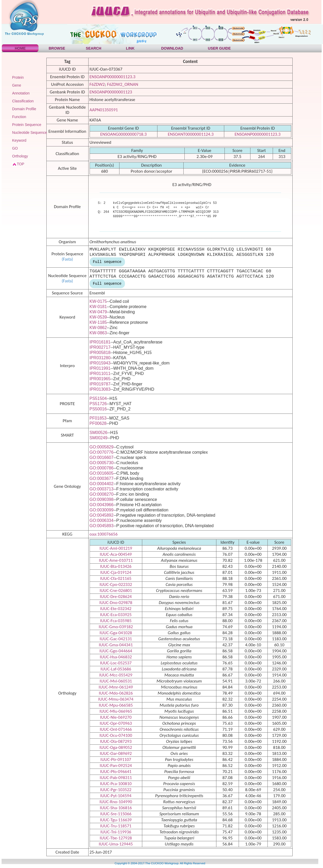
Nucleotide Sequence (29, 133)
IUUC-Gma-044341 (116, 645)
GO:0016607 (102, 457)
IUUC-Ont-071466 (116, 729)
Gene (17, 85)
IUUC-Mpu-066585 (116, 705)
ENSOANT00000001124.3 (191, 134)
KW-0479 (98, 312)
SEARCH (94, 48)
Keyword (19, 140)
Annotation (21, 93)
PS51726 (98, 404)
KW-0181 (98, 307)
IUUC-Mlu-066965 (116, 711)
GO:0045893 (102, 526)
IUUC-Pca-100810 (116, 784)
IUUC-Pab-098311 (116, 778)
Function (19, 117)
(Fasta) (67, 259)
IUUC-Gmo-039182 (116, 627)
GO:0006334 (102, 520)
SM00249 (99, 438)
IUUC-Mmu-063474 (116, 699)
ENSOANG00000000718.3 (124, 134)
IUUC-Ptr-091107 (116, 759)
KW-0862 (98, 328)
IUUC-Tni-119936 (116, 832)
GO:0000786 (102, 468)
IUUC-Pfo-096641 (116, 772)
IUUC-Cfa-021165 (116, 578)
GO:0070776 (102, 452)
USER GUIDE (219, 48)
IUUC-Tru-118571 (116, 826)
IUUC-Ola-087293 (116, 741)
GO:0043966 (102, 505)
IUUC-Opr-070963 (116, 723)
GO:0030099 (102, 510)
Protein (18, 77)
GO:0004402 (102, 484)
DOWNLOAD (172, 48)
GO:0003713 (102, 489)
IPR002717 (100, 347)
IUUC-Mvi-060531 (116, 681)
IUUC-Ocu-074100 (116, 735)
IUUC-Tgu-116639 (116, 820)
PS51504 (98, 398)
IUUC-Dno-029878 (116, 603)
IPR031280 (100, 358)
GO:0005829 (102, 447)
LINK (130, 48)
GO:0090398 (102, 499)
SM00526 (99, 433)
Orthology (20, 156)
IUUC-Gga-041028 (116, 633)
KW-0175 (98, 301)
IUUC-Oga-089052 (116, 747)
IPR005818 (100, 353)
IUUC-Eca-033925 (116, 615)
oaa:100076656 (104, 534)
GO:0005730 (102, 463)
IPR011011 (100, 374)
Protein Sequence (27, 125)
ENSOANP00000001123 (111, 92)
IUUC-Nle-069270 (116, 717)
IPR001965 (100, 379)
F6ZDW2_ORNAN (122, 84)
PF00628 (98, 423)
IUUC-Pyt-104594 (116, 796)
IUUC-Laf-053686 (116, 669)
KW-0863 (98, 333)
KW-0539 (98, 317)
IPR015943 (100, 363)
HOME (20, 48)
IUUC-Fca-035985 (116, 621)
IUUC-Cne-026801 (116, 591)
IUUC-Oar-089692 (116, 753)
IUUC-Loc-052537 (116, 663)
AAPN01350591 (104, 110)
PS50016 (98, 409)
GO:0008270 (102, 494)
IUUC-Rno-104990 (116, 802)
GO (15, 148)
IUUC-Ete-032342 (116, 609)
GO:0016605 (102, 473)
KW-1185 (98, 322)
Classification (23, 101)
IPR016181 (100, 342)
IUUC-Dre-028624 (116, 597)
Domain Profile (24, 109)
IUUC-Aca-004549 (116, 554)
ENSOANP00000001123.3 (113, 77)
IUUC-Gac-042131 (116, 639)
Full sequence (107, 262)
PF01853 (98, 418)
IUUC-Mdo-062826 (116, 693)
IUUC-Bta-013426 (116, 566)
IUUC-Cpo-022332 (116, 584)
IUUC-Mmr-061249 (116, 687)
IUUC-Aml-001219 (116, 548)
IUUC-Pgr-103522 (116, 790)
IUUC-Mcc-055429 (116, 675)
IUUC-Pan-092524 (116, 766)
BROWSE (57, 48)
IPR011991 (100, 368)
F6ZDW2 (97, 84)
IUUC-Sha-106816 (116, 808)
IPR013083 (100, 389)
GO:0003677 (102, 478)
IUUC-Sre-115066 (116, 814)
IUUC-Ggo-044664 (116, 651)
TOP (21, 164)
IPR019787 (100, 384)
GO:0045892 (102, 515)
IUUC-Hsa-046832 (116, 657)
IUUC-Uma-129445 (116, 844)
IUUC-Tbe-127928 (116, 838)
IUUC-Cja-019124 (116, 572)
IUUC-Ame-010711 (116, 560)
